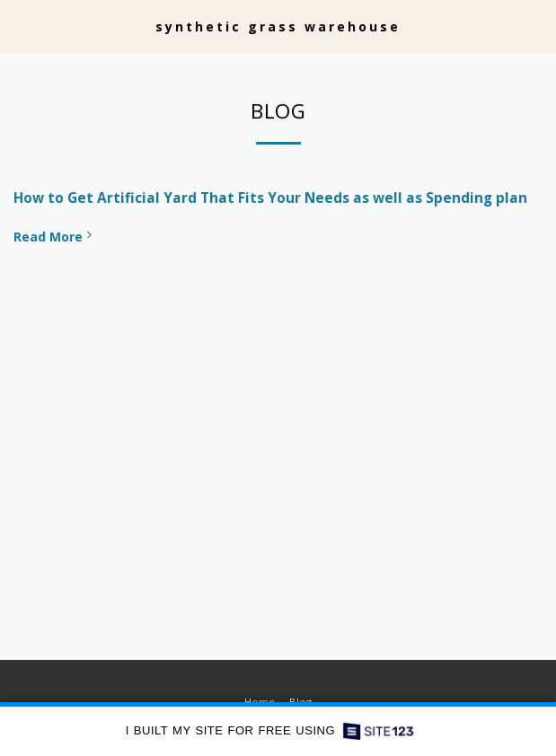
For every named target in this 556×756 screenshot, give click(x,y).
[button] (20, 26)
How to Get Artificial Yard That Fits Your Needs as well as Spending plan (270, 198)
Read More (54, 237)
